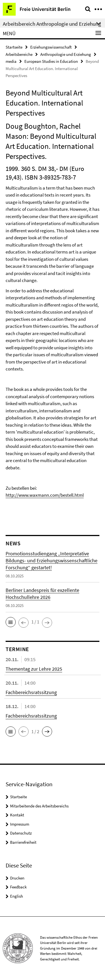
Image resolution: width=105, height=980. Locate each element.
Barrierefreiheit (23, 842)
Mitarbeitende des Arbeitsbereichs (39, 806)
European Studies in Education (51, 61)
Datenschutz (21, 833)
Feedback (18, 887)
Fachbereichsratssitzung (31, 692)
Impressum (20, 824)
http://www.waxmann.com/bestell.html (45, 495)
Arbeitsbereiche (19, 54)
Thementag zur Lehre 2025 (34, 669)
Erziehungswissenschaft (51, 47)
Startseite (14, 47)
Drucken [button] (17, 878)
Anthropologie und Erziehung (66, 54)
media (11, 61)
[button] (11, 622)
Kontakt (17, 815)
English (17, 896)
